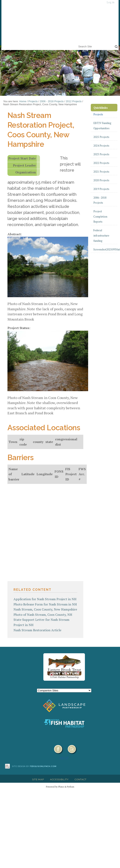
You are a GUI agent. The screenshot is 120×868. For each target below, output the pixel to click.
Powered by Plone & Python (60, 787)
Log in (111, 2)
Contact (81, 779)
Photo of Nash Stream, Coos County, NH (43, 615)
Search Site (78, 44)
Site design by (34, 766)
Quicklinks (101, 108)
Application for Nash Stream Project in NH (45, 599)
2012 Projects (74, 101)
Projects (33, 101)
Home (23, 101)
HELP (64, 758)
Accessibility (59, 779)
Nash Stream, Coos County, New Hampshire (45, 609)
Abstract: (15, 234)
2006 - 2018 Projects (52, 101)
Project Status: (19, 328)
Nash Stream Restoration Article (37, 630)
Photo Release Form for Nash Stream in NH (45, 604)
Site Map (38, 779)
